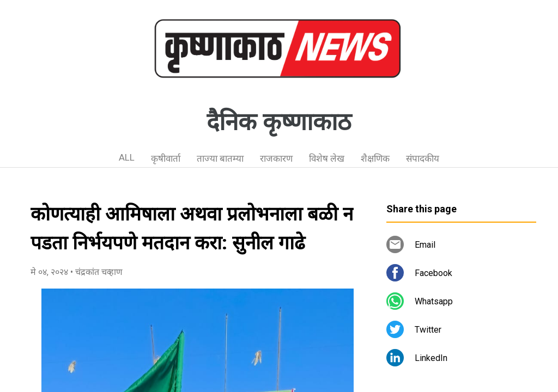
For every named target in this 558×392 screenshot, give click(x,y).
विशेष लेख (327, 158)
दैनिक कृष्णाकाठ (279, 122)
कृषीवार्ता (166, 158)
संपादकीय (423, 158)
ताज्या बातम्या (220, 158)
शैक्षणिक (375, 158)
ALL (127, 157)
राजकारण (276, 158)
